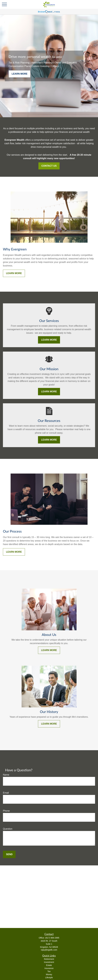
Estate (49, 965)
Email (6, 793)
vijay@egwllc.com (49, 950)
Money (49, 974)
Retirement (49, 959)
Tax (49, 971)
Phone (6, 811)
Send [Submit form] (9, 854)
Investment (49, 962)
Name (6, 775)
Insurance (49, 968)
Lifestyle (49, 978)
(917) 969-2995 (52, 938)
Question (8, 829)
